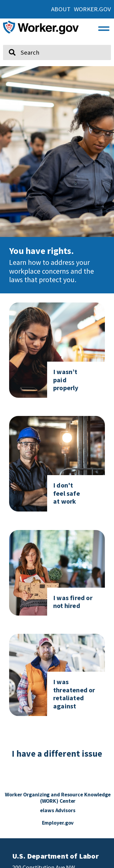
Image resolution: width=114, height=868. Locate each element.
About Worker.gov (81, 9)
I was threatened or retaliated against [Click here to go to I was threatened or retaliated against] (74, 694)
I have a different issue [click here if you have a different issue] (57, 754)
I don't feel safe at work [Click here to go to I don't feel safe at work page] (67, 493)
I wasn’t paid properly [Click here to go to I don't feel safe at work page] (66, 380)
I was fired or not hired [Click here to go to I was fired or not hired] (73, 602)
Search (8, 42)
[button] (104, 27)
